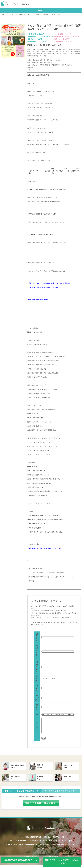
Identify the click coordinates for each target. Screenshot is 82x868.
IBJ (39, 852)
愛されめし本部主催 (33, 340)
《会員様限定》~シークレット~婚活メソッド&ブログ (58, 848)
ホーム (20, 840)
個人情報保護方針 (31, 848)
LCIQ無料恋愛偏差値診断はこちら (20, 860)
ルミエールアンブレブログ (38, 844)
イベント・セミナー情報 (11, 15)
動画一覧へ (47, 840)
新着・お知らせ (54, 844)
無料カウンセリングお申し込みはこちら (62, 862)
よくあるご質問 (67, 844)
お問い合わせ (19, 848)
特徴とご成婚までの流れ (33, 840)
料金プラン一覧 (59, 840)
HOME (2, 15)
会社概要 (9, 848)
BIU (43, 852)
